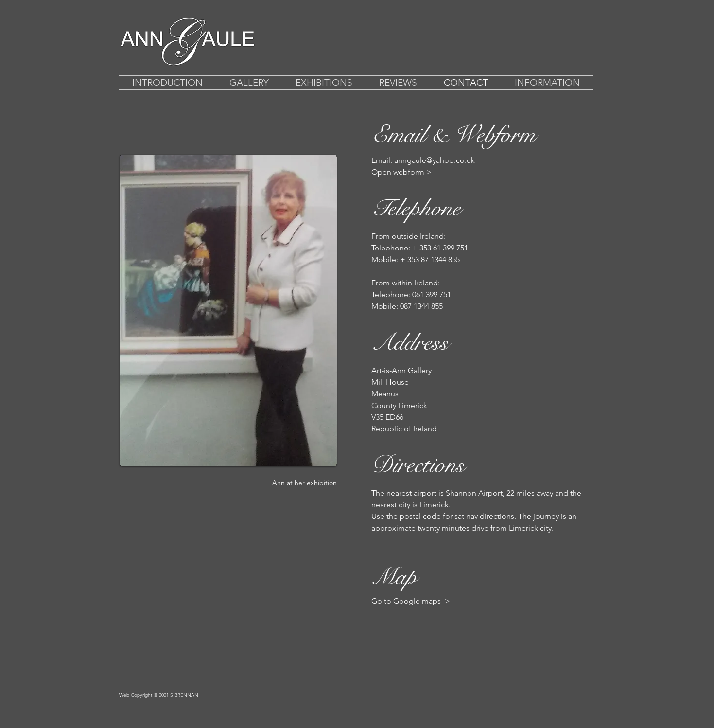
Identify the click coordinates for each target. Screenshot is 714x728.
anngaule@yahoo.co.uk (435, 160)
